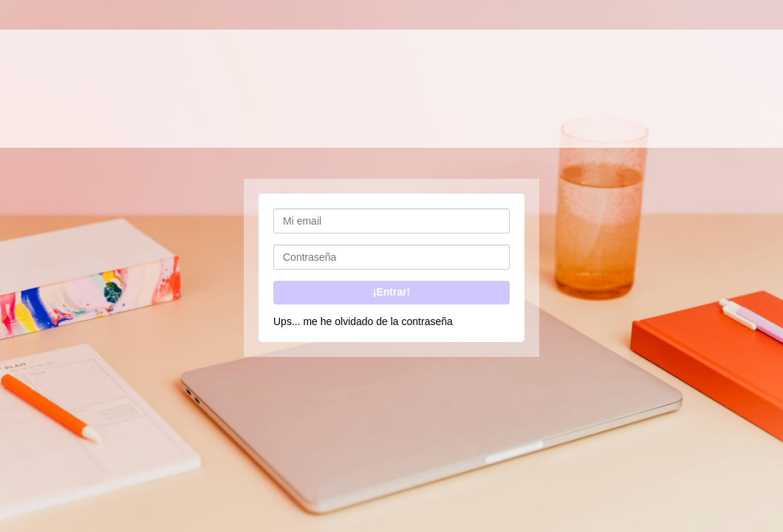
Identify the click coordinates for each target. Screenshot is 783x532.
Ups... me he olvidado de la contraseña (363, 321)
